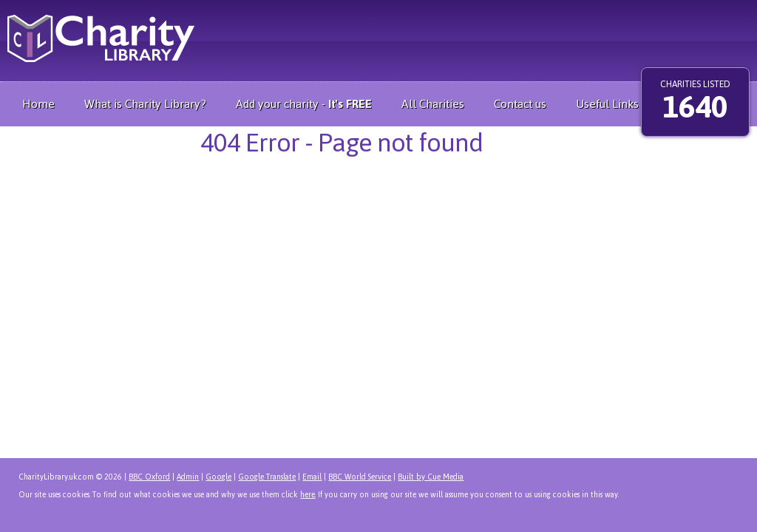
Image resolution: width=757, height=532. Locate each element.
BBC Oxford (149, 477)
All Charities (433, 104)
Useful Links (607, 104)
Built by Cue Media (431, 477)
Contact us (520, 104)
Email (312, 477)
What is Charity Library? (145, 104)
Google (218, 477)
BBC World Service (360, 477)
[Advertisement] (382, 37)
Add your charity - (304, 104)
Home (38, 104)
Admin (188, 477)
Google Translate (267, 477)
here (308, 495)
